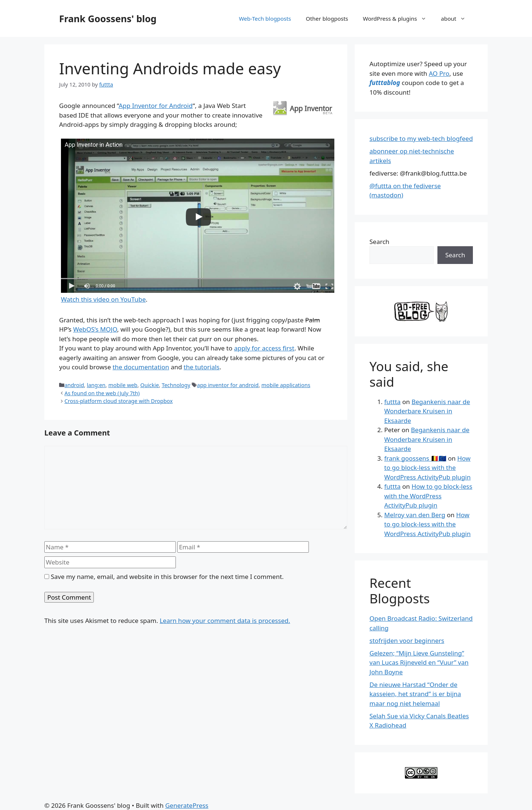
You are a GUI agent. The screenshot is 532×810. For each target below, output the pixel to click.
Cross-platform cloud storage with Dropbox (118, 401)
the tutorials (202, 367)
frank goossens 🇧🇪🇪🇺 (415, 458)
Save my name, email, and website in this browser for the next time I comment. (167, 577)
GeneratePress (187, 805)
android (74, 385)
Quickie (150, 385)
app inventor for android (228, 385)
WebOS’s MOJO (95, 329)
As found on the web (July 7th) (102, 393)
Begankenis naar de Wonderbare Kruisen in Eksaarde (427, 411)
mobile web (123, 385)
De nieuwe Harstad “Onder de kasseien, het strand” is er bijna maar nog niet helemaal (415, 694)
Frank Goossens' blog (108, 18)
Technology (176, 385)
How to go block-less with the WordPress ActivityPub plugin (427, 468)
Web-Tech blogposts (265, 18)
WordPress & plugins (398, 18)
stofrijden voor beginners (407, 640)
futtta (392, 402)
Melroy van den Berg (415, 515)
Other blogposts (327, 18)
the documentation (141, 367)
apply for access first (264, 348)
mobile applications (286, 385)
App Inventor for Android (156, 106)
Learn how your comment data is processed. (225, 621)
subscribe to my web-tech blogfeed (421, 138)
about (457, 18)
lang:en (96, 385)
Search (379, 242)
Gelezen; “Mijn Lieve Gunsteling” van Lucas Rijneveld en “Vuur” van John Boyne (419, 662)
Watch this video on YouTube (103, 299)
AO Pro (439, 73)
